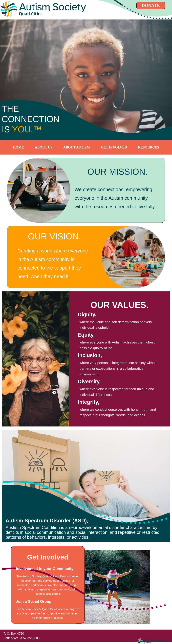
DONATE (151, 5)
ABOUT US (44, 147)
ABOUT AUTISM (77, 147)
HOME (18, 147)
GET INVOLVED (114, 147)
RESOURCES (149, 147)
